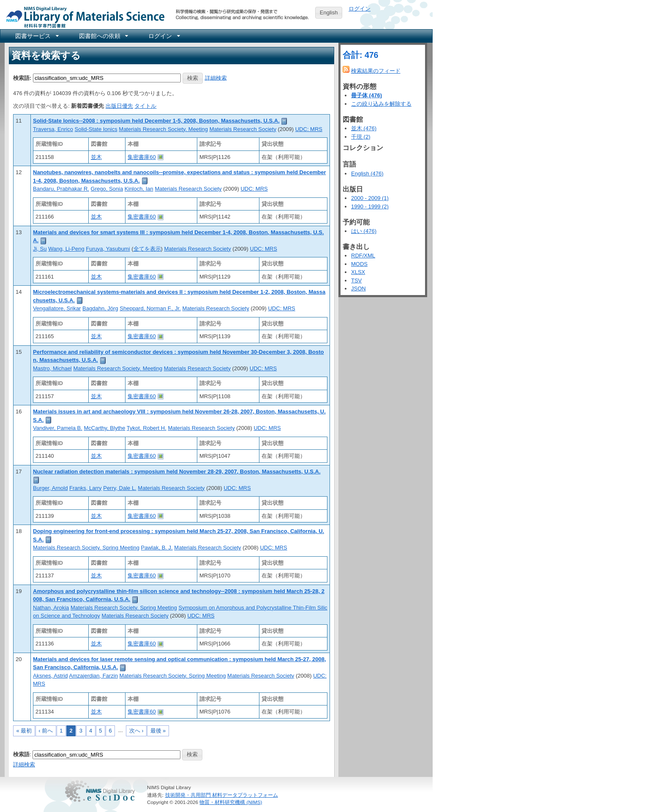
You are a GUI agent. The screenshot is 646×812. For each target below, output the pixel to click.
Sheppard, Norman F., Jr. (150, 308)
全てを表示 (147, 249)
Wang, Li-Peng (66, 249)
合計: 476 (360, 55)
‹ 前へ (46, 731)
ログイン (360, 9)
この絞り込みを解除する (381, 104)
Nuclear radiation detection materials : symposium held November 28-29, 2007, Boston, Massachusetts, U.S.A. (177, 472)
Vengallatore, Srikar (57, 308)
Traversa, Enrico (53, 129)
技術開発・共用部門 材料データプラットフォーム (222, 795)
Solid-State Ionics (96, 129)
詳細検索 (216, 78)
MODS (359, 264)
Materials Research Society (243, 129)
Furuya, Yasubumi (108, 249)
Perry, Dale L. (120, 488)
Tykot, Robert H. (147, 428)
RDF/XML (363, 256)
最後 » (158, 731)
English (329, 12)
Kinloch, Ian (139, 189)
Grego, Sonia (107, 189)
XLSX (358, 272)
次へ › (136, 731)
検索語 (21, 754)
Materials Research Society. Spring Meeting (86, 548)
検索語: (22, 78)
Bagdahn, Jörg (100, 308)
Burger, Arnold (50, 488)
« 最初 (24, 731)
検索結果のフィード (376, 71)
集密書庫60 (142, 157)
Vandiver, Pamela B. (58, 428)
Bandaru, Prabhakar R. (61, 189)
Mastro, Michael (52, 368)
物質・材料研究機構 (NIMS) (231, 802)
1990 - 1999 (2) (370, 206)
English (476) (367, 174)
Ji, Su (40, 249)
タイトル (145, 106)
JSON (358, 288)
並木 (96, 157)
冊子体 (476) (367, 95)
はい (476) (364, 231)
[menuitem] (36, 36)
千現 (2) (361, 137)
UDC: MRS (309, 129)
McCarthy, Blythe (104, 428)
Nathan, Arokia (51, 608)
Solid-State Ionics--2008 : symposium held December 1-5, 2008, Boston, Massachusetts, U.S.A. (156, 121)
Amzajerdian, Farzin (93, 676)
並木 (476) (364, 128)
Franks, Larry (86, 488)
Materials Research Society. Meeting (163, 129)
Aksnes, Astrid (50, 676)
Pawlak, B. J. (157, 548)
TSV (356, 280)
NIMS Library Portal (83, 17)
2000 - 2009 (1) (370, 198)
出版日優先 (119, 106)
